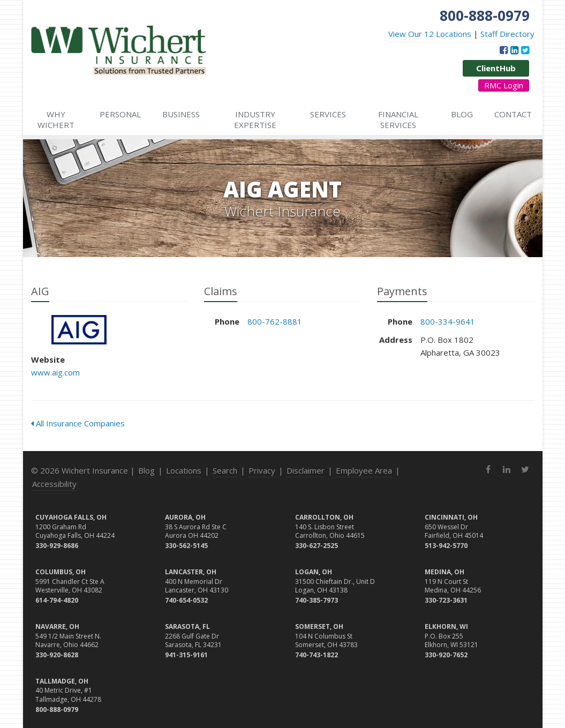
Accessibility (54, 484)
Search (225, 470)
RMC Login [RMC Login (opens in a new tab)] (504, 85)
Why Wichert (56, 119)
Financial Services (398, 119)
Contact (513, 114)
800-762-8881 (275, 321)
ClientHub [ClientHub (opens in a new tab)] (496, 68)
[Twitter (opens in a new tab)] (525, 50)
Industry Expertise (255, 119)
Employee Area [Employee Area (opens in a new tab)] (364, 470)
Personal (120, 114)
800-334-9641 (448, 321)
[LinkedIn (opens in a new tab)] (514, 50)
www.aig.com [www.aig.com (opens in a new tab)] (55, 372)
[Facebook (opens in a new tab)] (504, 50)
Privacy (262, 470)
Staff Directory (507, 34)
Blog (462, 114)
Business (181, 114)
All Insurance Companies (78, 423)
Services (328, 114)
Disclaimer (306, 470)
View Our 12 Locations (430, 34)
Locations (184, 470)
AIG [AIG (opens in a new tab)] (79, 330)
